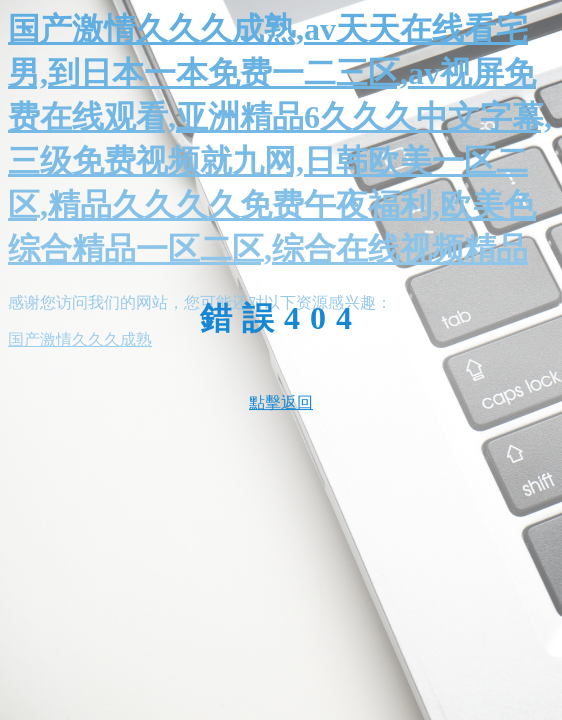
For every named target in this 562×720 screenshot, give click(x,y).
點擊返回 (281, 402)
